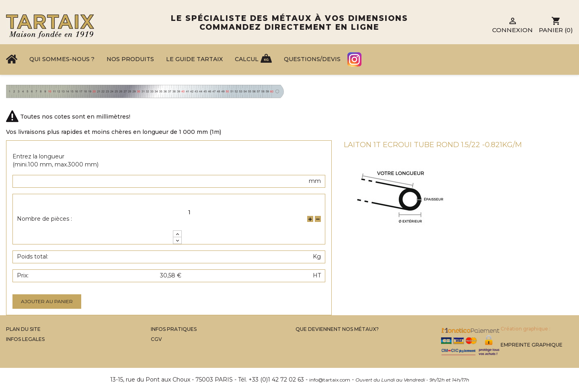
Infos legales (25, 339)
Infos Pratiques (174, 329)
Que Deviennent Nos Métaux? (337, 329)
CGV (156, 339)
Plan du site (23, 329)
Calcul (247, 59)
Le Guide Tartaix (194, 59)
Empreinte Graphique (532, 345)
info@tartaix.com (330, 380)
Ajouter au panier (47, 301)
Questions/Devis (312, 59)
